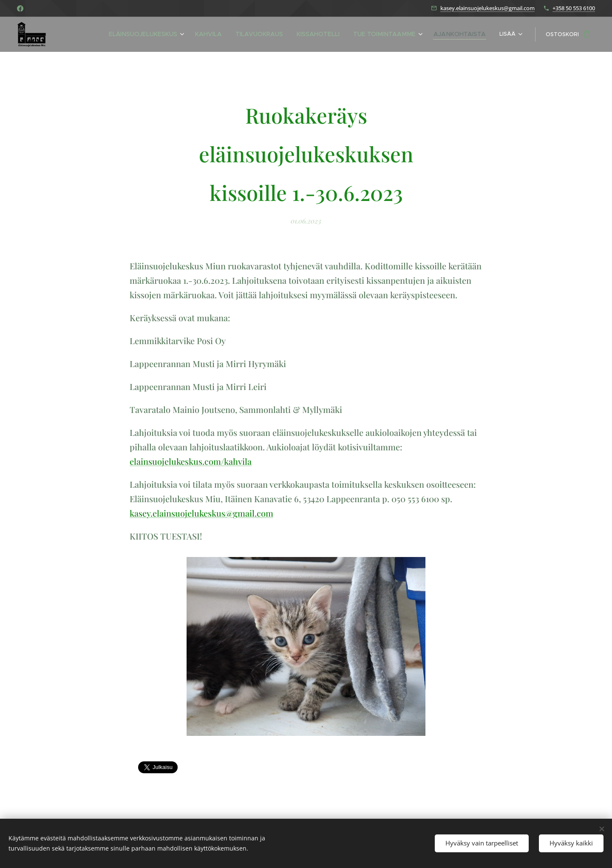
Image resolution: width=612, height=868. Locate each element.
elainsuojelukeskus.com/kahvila (191, 461)
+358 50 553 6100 (574, 8)
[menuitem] (123, 34)
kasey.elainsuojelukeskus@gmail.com (487, 8)
